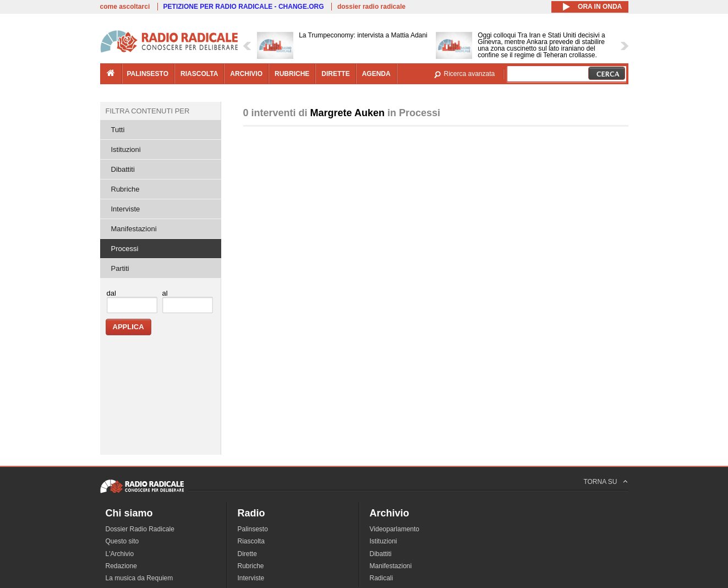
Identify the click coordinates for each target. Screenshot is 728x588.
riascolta (199, 74)
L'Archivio (120, 554)
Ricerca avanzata (470, 74)
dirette (335, 74)
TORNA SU (600, 482)
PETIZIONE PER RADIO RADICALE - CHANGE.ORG (244, 7)
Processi (125, 249)
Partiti (120, 268)
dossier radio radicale (371, 7)
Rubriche (125, 189)
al (165, 293)
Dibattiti (123, 169)
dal (111, 293)
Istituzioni (126, 149)
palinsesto (148, 74)
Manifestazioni (134, 229)
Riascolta (251, 541)
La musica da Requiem (139, 578)
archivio (246, 74)
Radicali (382, 578)
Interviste (126, 209)
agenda (376, 74)
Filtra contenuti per (148, 111)
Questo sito (122, 541)
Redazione (121, 566)
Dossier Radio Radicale (140, 529)
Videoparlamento (395, 529)
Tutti (118, 130)
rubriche (292, 74)
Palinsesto (253, 529)
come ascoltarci (125, 7)
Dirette (247, 554)
